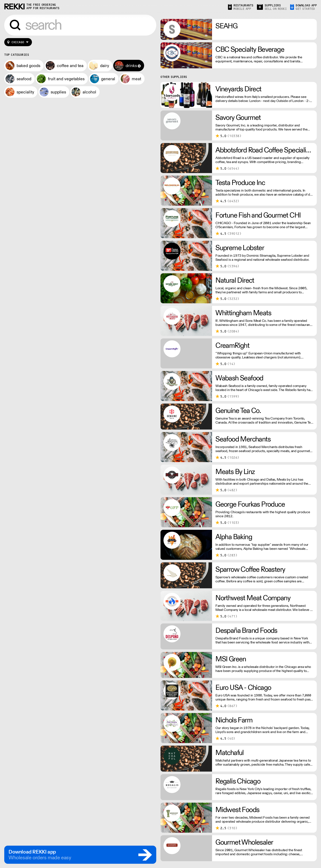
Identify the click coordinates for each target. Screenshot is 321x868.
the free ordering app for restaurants (43, 6)
